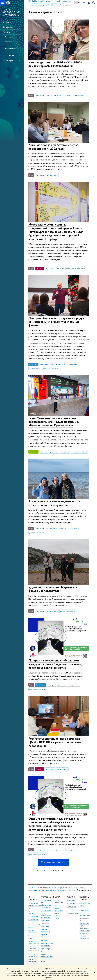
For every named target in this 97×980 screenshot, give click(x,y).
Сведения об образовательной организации (35, 905)
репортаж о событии (51, 369)
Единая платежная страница (32, 962)
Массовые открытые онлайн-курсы (84, 936)
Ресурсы (71, 897)
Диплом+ (44, 940)
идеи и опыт (40, 95)
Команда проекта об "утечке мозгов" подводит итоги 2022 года (53, 147)
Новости (72, 890)
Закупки (31, 936)
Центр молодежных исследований (54, 890)
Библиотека (71, 900)
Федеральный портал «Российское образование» (85, 927)
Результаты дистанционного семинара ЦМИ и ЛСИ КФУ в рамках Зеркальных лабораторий (55, 742)
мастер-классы (35, 369)
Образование (48, 897)
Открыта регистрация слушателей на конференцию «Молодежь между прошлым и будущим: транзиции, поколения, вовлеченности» (54, 824)
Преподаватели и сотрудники (34, 921)
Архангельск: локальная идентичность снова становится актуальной (54, 503)
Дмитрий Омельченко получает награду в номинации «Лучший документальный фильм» (57, 322)
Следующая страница (53, 862)
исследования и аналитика (76, 269)
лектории (44, 452)
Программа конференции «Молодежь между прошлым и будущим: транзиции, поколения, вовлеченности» (55, 664)
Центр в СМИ (9, 55)
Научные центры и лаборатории (59, 908)
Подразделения (34, 916)
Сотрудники (8, 27)
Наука (57, 897)
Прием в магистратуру (46, 936)
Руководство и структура (33, 912)
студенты (67, 95)
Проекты (7, 32)
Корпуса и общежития (32, 932)
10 (62, 871)
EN (79, 2)
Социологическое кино (10, 50)
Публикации (8, 37)
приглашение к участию (38, 689)
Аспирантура (46, 949)
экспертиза (65, 452)
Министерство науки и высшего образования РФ (85, 908)
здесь (50, 971)
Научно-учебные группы (57, 916)
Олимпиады (45, 926)
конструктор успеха (54, 95)
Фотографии (8, 60)
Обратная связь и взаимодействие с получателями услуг (47, 956)
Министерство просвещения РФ (85, 918)
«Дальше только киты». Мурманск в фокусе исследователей (53, 589)
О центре (7, 22)
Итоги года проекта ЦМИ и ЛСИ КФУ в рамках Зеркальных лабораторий (55, 64)
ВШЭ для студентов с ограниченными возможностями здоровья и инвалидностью (34, 945)
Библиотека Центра (8, 43)
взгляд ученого (52, 175)
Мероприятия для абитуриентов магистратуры (46, 914)
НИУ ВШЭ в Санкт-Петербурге (39, 888)
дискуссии (60, 850)
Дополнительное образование (47, 944)
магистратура (78, 95)
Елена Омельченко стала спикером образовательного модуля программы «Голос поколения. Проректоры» (54, 422)
